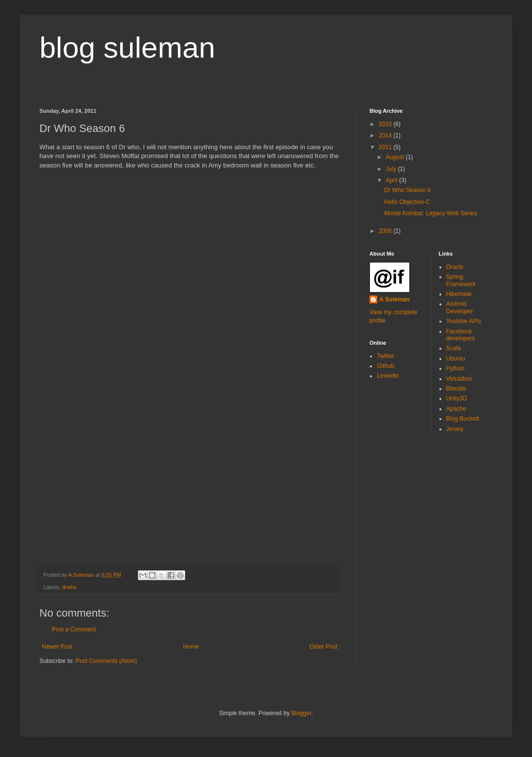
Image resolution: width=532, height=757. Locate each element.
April (392, 180)
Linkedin (388, 376)
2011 (386, 147)
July (392, 169)
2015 (386, 124)
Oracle (455, 267)
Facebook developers (461, 335)
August (396, 157)
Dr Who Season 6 (408, 190)
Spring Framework (461, 280)
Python (455, 368)
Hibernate (459, 294)
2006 (386, 231)
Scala (454, 348)
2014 (386, 135)
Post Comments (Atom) (106, 661)
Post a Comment (74, 629)
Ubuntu (456, 359)
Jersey (455, 429)
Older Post (323, 647)
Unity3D (457, 398)
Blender (456, 389)
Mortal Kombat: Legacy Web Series (431, 213)
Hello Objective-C (407, 202)
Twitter (385, 356)
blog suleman (127, 48)
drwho (69, 587)
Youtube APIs (464, 321)
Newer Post (57, 647)
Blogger (301, 713)
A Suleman (395, 299)
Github (385, 366)
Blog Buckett (463, 419)
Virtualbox (459, 379)
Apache (456, 409)
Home (191, 647)
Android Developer (460, 307)
